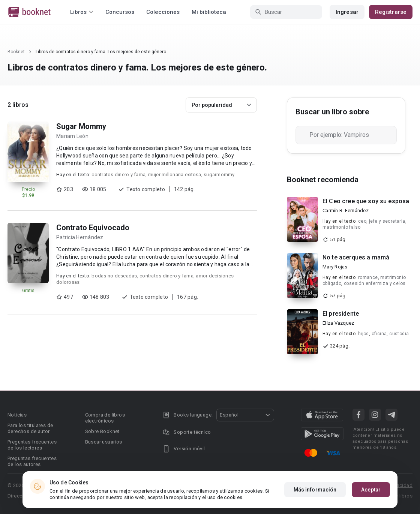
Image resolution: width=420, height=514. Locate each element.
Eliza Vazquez (338, 323)
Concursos (120, 12)
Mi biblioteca (209, 12)
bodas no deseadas (114, 276)
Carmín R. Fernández (346, 211)
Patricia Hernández (80, 237)
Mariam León (72, 136)
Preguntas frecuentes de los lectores (32, 445)
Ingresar (347, 12)
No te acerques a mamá (356, 257)
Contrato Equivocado (93, 228)
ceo (362, 221)
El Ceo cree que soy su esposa (366, 201)
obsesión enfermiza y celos (375, 283)
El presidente (341, 314)
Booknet (16, 52)
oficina (379, 334)
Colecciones (163, 12)
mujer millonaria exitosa (175, 175)
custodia (399, 334)
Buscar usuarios (104, 442)
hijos (364, 334)
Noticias (17, 415)
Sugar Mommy (81, 126)
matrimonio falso (341, 227)
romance (368, 277)
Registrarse (391, 12)
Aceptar (371, 490)
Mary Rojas (335, 267)
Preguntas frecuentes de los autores (32, 461)
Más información (315, 490)
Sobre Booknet (102, 431)
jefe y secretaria (387, 221)
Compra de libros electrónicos (105, 418)
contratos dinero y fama (118, 175)
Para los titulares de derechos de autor (30, 428)
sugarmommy (219, 175)
